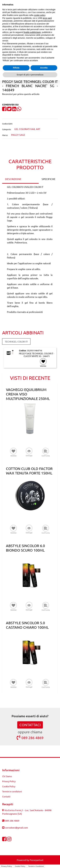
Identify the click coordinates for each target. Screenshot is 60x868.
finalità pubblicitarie (32, 32)
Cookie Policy (20, 866)
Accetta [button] (44, 68)
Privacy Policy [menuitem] (9, 781)
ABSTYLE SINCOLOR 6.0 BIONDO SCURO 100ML (25, 548)
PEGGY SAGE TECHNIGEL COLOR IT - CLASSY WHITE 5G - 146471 (37, 355)
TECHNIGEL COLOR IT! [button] (16, 341)
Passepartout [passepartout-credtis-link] (37, 860)
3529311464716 (34, 350)
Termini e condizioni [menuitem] (12, 791)
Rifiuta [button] (16, 68)
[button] (29, 452)
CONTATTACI (30, 725)
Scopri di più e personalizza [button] (30, 75)
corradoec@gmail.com (17, 827)
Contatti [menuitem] (6, 796)
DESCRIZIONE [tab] (13, 179)
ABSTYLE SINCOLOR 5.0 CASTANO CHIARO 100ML (27, 625)
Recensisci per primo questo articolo (21, 94)
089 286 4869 (30, 738)
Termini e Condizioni (36, 866)
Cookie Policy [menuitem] (9, 786)
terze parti (47, 18)
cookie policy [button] (39, 15)
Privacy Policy (7, 866)
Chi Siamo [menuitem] (7, 776)
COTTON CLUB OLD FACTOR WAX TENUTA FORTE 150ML (29, 471)
